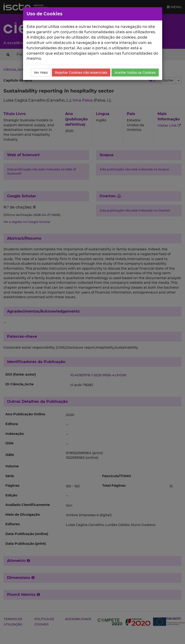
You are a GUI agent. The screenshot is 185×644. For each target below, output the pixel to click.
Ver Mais (41, 73)
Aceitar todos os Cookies (135, 73)
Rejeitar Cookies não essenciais (81, 73)
